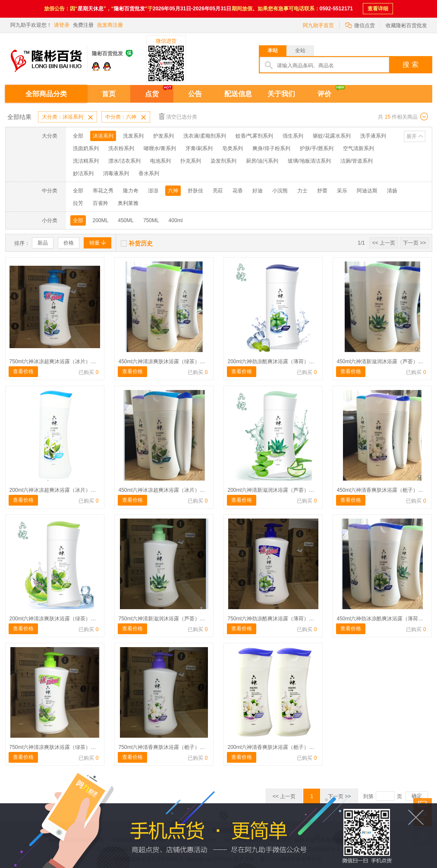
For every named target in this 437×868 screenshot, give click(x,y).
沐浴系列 (103, 136)
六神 (173, 191)
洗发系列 (133, 136)
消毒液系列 (116, 173)
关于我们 (281, 94)
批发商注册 (110, 25)
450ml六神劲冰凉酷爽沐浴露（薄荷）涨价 (385, 619)
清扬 (392, 191)
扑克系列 (191, 161)
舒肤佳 (195, 191)
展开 (412, 136)
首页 (109, 94)
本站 (273, 50)
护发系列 (163, 136)
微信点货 (360, 25)
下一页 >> (414, 243)
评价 (324, 94)
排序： (22, 243)
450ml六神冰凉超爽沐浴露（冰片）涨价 (165, 490)
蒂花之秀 (103, 191)
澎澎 (153, 191)
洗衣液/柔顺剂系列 (205, 136)
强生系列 (293, 136)
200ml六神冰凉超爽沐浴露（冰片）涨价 (55, 490)
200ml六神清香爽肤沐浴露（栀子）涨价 (274, 747)
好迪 (258, 191)
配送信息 (238, 94)
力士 (302, 191)
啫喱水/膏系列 (160, 148)
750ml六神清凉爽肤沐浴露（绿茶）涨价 (55, 747)
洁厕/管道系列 (357, 161)
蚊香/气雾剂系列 (254, 136)
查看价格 (23, 371)
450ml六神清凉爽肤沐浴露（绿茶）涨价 (165, 362)
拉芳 (78, 203)
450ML (126, 220)
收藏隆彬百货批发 (406, 25)
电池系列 (160, 161)
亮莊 (218, 191)
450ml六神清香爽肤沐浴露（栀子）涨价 (383, 490)
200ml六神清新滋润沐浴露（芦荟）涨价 (274, 490)
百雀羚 (101, 203)
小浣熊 (280, 191)
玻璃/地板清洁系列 (309, 161)
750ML (151, 220)
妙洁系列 (83, 173)
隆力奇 (131, 191)
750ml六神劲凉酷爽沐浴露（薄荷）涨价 (274, 619)
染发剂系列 (223, 161)
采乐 (342, 191)
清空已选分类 (178, 116)
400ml (176, 220)
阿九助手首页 (318, 25)
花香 (238, 191)
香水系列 (149, 173)
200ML (101, 220)
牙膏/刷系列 (199, 148)
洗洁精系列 (86, 161)
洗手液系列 (373, 136)
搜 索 (410, 64)
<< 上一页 (384, 243)
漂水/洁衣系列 (124, 161)
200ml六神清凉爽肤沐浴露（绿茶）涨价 (55, 619)
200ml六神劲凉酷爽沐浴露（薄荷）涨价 (274, 362)
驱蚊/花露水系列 (332, 136)
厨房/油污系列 (262, 161)
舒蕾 (322, 191)
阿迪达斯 (367, 191)
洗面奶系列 (86, 148)
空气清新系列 (358, 148)
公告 (195, 94)
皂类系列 (233, 148)
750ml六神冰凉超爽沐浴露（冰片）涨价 (55, 362)
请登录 (62, 25)
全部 (78, 136)
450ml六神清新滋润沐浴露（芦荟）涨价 (383, 362)
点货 (152, 94)
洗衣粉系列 (121, 148)
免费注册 (83, 25)
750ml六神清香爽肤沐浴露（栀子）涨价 (165, 747)
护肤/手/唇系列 (317, 148)
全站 (300, 50)
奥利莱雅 (128, 203)
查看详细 (378, 9)
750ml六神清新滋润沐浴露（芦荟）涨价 (165, 619)
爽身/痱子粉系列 (271, 148)
